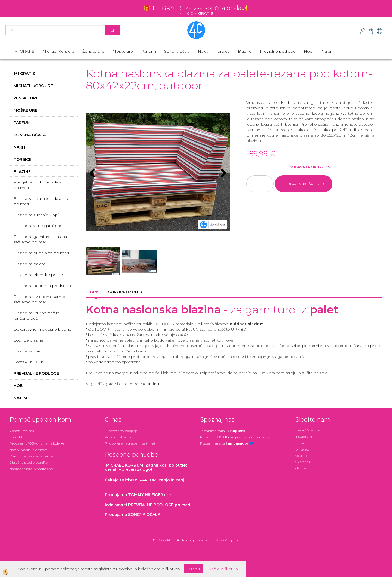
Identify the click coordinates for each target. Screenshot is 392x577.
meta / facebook (308, 430)
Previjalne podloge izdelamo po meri (41, 185)
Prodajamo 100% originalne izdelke (37, 443)
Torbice (223, 51)
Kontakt (16, 437)
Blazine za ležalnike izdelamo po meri (41, 201)
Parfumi (148, 51)
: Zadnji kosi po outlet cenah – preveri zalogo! (146, 467)
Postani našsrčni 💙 (227, 443)
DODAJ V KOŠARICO (304, 184)
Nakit (203, 51)
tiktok (300, 443)
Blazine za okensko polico (38, 275)
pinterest (302, 449)
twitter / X (303, 462)
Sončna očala (177, 51)
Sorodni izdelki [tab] (126, 292)
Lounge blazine (28, 340)
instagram (304, 436)
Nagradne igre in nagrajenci (31, 469)
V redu (194, 569)
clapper (301, 468)
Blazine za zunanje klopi (36, 215)
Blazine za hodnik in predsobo (42, 286)
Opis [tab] (95, 292)
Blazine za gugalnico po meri (41, 253)
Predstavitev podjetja (121, 431)
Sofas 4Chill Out (28, 362)
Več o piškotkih (223, 569)
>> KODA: (196, 13)
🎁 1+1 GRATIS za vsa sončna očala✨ (196, 8)
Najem (328, 51)
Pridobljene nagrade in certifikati (131, 443)
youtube (302, 456)
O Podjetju (230, 540)
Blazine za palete (30, 264)
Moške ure (123, 51)
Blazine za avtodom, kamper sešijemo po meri (41, 299)
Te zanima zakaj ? (224, 431)
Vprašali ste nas (22, 431)
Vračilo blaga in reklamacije (31, 456)
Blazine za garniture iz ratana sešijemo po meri (40, 239)
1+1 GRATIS (24, 51)
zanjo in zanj (145, 480)
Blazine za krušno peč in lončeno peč (36, 316)
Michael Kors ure (58, 51)
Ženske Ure (93, 51)
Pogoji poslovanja (119, 437)
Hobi (309, 51)
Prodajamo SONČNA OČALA (133, 515)
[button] (223, 174)
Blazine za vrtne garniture (37, 226)
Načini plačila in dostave (28, 450)
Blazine (245, 51)
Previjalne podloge (278, 51)
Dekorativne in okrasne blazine (42, 329)
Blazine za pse (27, 351)
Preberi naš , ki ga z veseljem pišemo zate (237, 437)
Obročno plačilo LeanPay (29, 462)
